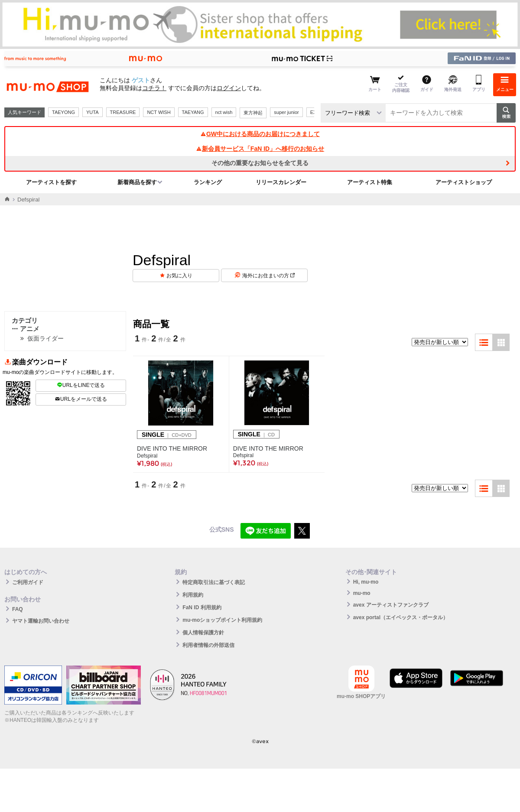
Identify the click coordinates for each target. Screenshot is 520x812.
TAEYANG (193, 112)
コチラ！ (154, 88)
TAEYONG (63, 112)
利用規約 (193, 595)
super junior (286, 112)
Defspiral (147, 456)
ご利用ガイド (28, 582)
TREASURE (123, 112)
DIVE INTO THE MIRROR (172, 448)
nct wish (224, 112)
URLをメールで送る (81, 399)
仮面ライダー (45, 338)
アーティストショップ (464, 182)
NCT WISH (159, 112)
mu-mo (362, 593)
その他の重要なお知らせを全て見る (260, 163)
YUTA (93, 112)
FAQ (18, 609)
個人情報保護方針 (203, 633)
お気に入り (179, 276)
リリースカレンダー (281, 182)
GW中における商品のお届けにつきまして (260, 134)
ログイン (229, 88)
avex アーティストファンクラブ (391, 605)
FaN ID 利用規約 (202, 607)
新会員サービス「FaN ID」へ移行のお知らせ (260, 149)
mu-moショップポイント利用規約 (222, 620)
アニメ (26, 329)
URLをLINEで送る (81, 385)
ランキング (208, 182)
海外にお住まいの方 (268, 276)
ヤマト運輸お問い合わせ (41, 621)
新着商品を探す (137, 182)
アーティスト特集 (370, 182)
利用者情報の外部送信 (208, 645)
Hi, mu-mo (366, 582)
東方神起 (253, 113)
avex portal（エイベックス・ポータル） (401, 617)
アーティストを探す (51, 182)
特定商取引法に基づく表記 (214, 582)
